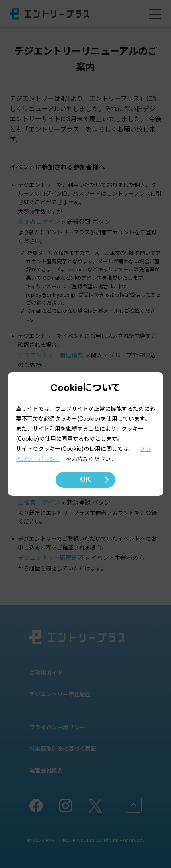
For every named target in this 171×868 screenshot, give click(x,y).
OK (86, 479)
